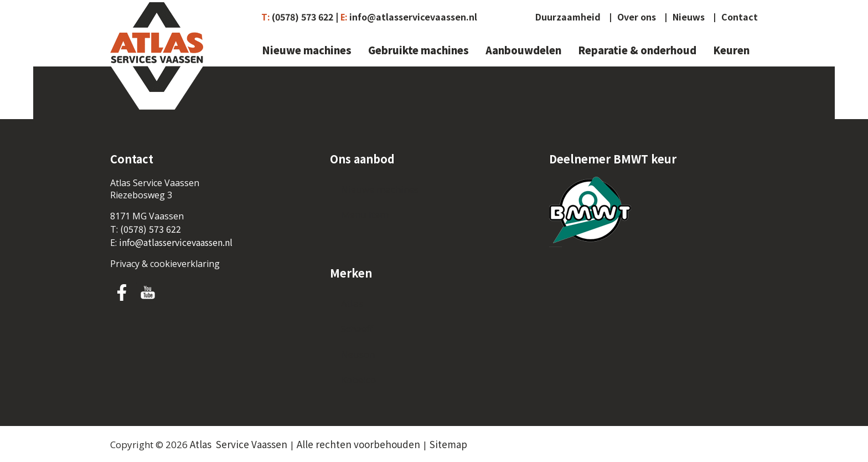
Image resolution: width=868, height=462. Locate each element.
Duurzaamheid (568, 17)
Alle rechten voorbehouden (358, 444)
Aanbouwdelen (523, 51)
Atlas (352, 303)
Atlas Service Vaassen (239, 444)
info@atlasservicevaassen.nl (413, 17)
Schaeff (357, 329)
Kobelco (358, 380)
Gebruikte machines (418, 51)
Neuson (358, 354)
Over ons (637, 17)
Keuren (731, 51)
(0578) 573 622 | (305, 17)
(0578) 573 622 (151, 229)
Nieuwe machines (307, 51)
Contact (740, 17)
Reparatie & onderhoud (637, 51)
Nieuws (689, 17)
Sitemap (448, 444)
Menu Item (365, 215)
